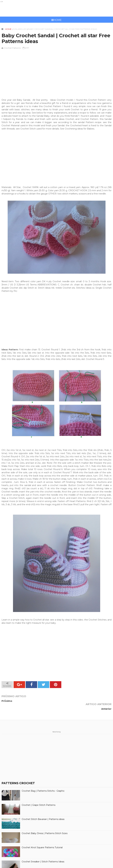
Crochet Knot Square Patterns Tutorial (42, 840)
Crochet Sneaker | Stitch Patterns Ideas (43, 854)
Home (57, 20)
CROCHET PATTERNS (57, 10)
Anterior (106, 701)
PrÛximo (7, 701)
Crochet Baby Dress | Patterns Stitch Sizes (45, 825)
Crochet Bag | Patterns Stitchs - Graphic (43, 783)
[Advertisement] (57, 74)
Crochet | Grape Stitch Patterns (39, 797)
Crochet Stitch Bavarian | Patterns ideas (43, 811)
